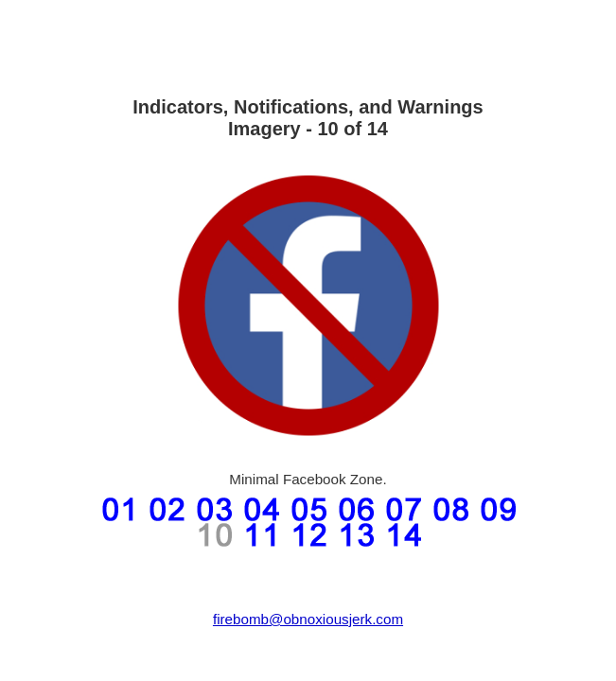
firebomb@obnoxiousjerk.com (308, 619)
